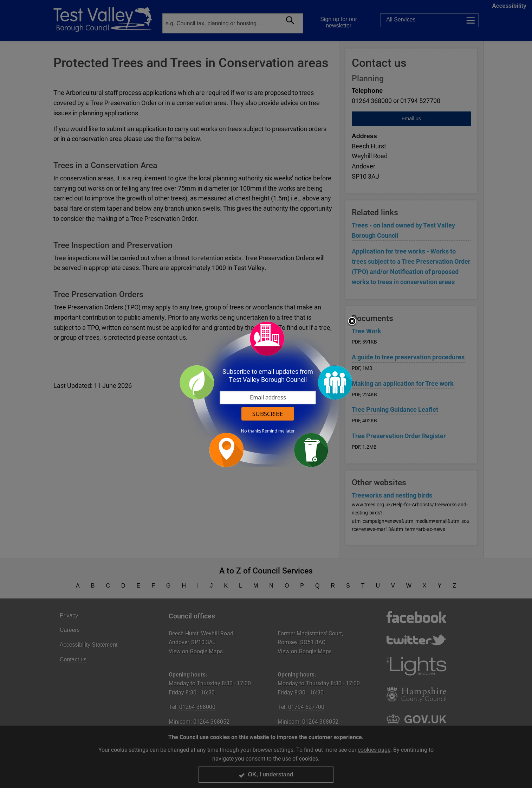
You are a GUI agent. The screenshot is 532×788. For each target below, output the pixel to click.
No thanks (251, 431)
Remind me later (278, 431)
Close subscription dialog (352, 322)
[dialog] (266, 394)
